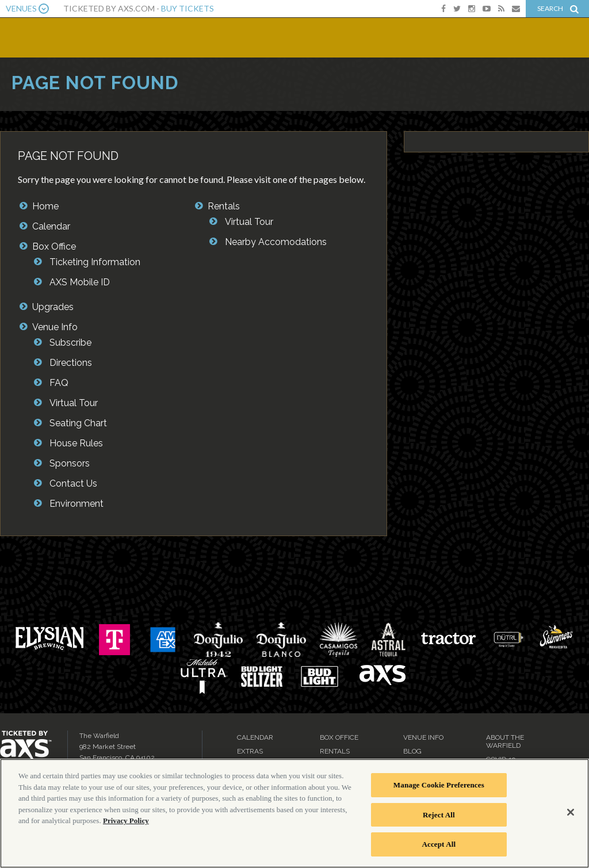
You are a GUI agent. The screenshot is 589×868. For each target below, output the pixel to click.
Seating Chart (78, 423)
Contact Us (73, 483)
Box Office (54, 246)
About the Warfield (505, 741)
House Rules (76, 443)
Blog (412, 751)
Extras (250, 751)
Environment (77, 504)
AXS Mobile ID (80, 282)
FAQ (59, 383)
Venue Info (55, 327)
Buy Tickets (188, 8)
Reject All (439, 815)
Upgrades (53, 307)
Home (45, 206)
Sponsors (70, 463)
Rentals (224, 206)
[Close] (571, 812)
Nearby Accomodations (276, 242)
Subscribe (70, 343)
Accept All (439, 844)
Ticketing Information (95, 262)
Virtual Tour (74, 403)
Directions (71, 363)
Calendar (51, 226)
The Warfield (85, 36)
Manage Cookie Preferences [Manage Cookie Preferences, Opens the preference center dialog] (439, 785)
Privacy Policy (126, 821)
